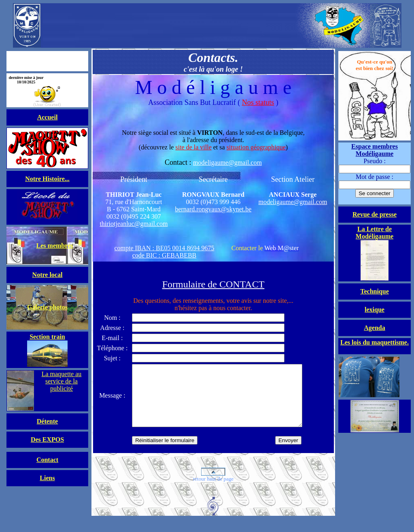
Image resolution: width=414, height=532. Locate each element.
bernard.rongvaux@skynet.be (213, 209)
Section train (47, 337)
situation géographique (256, 147)
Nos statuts (258, 102)
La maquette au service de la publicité (62, 381)
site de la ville (193, 147)
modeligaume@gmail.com (227, 163)
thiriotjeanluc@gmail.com (134, 224)
